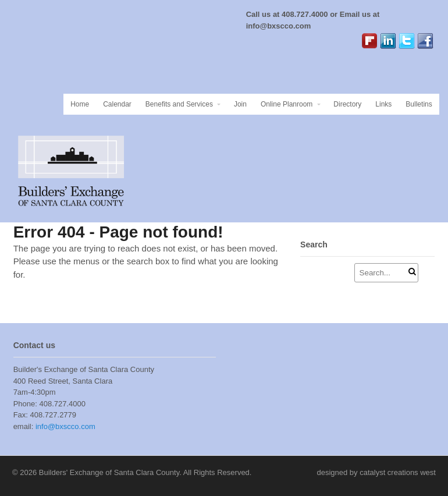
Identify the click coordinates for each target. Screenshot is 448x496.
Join (240, 104)
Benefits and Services (179, 104)
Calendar (117, 104)
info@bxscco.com (64, 426)
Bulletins (419, 104)
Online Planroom (287, 104)
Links (383, 104)
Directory (347, 104)
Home (80, 104)
